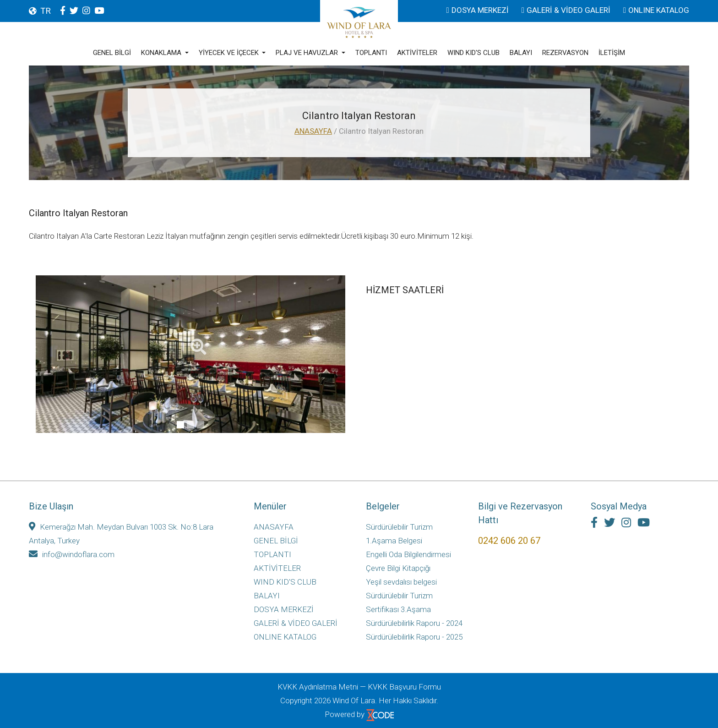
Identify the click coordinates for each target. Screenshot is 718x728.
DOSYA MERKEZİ (479, 10)
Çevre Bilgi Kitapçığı (398, 568)
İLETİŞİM (612, 53)
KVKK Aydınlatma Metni (318, 687)
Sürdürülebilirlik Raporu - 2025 (414, 637)
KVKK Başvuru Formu (404, 687)
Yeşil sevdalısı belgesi (401, 582)
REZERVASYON (565, 53)
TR (46, 11)
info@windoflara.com (72, 554)
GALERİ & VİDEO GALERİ (567, 10)
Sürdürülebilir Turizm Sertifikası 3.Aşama (399, 602)
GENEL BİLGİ (112, 53)
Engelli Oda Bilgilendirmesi (408, 554)
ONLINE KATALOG (656, 10)
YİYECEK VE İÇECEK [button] (230, 53)
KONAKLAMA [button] (162, 53)
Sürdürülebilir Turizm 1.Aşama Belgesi (399, 534)
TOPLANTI (371, 53)
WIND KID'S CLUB (473, 53)
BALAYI (521, 53)
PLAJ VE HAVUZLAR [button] (308, 53)
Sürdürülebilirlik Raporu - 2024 (414, 623)
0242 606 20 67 (509, 541)
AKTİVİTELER (417, 53)
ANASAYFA (313, 131)
